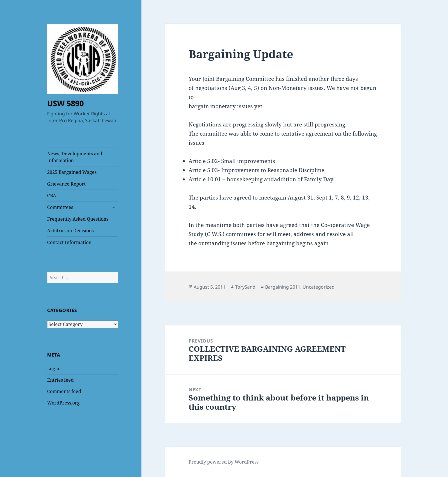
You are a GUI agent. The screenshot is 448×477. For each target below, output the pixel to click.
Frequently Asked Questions (78, 219)
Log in (54, 369)
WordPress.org (63, 403)
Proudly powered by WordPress (224, 462)
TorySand (245, 287)
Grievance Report (66, 184)
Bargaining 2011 (283, 287)
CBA (52, 196)
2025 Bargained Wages (72, 172)
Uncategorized (319, 287)
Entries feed (60, 380)
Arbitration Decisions (70, 231)
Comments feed (64, 391)
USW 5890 (65, 103)
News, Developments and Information (75, 157)
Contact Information (69, 242)
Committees (60, 207)
